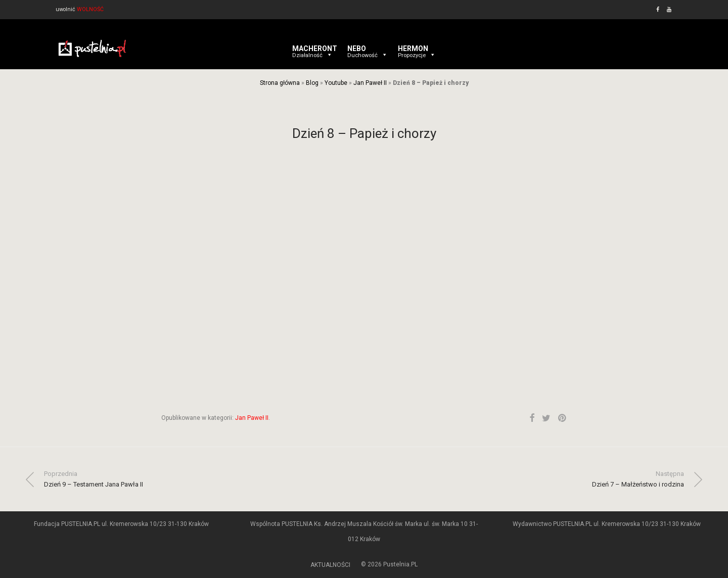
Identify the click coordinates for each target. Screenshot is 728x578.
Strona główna (280, 83)
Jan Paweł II (370, 83)
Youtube (336, 83)
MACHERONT (315, 49)
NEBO (368, 49)
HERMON (417, 49)
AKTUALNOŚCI (330, 565)
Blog (312, 83)
